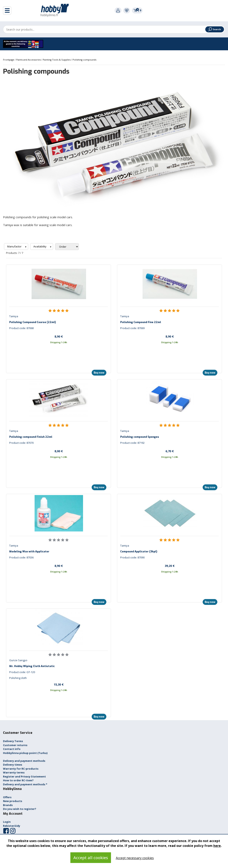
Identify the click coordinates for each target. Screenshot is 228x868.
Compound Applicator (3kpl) (139, 551)
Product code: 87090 (132, 557)
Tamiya (14, 316)
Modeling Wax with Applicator (29, 551)
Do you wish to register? (20, 809)
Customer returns (15, 745)
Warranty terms (14, 772)
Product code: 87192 (132, 443)
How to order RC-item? (18, 780)
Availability (40, 246)
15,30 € (59, 684)
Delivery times (13, 765)
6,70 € (170, 451)
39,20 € (170, 566)
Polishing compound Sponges (140, 437)
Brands (8, 805)
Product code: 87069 (132, 328)
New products (13, 801)
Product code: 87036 (21, 557)
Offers (7, 797)
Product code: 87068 (21, 328)
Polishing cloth (18, 678)
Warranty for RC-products (21, 769)
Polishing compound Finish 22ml (31, 437)
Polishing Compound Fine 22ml (141, 322)
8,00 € (59, 451)
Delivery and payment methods (24, 761)
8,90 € (59, 336)
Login (7, 822)
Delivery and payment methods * (25, 784)
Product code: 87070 (21, 443)
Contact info (12, 749)
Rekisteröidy (12, 826)
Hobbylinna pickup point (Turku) (25, 753)
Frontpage (9, 60)
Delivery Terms (13, 741)
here (217, 846)
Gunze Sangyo (18, 660)
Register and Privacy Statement (24, 776)
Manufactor (15, 246)
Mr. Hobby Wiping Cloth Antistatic (32, 666)
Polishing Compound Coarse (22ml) (33, 322)
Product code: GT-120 (22, 672)
